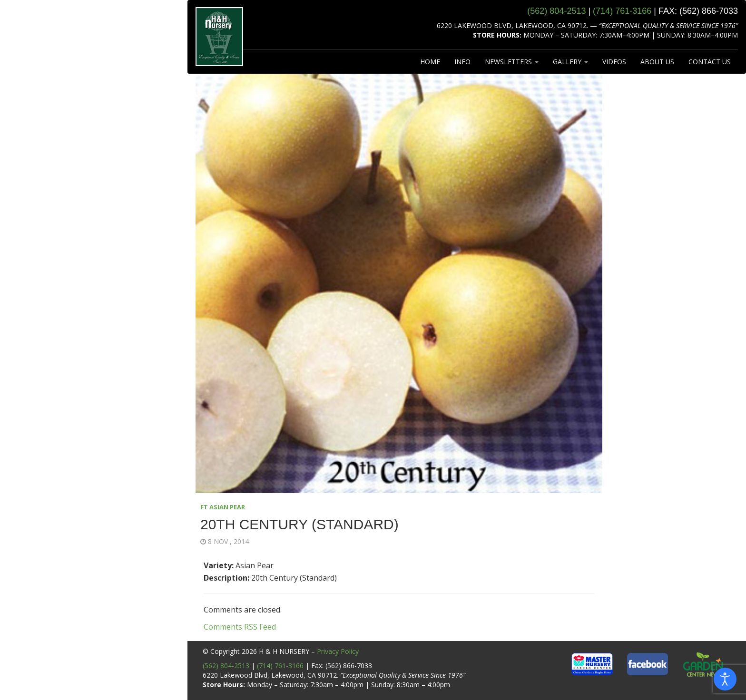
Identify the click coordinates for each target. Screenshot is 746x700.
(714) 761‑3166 (622, 11)
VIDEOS (614, 62)
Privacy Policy (338, 651)
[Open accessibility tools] (725, 679)
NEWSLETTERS (512, 62)
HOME (430, 62)
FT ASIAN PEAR (223, 507)
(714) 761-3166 (280, 666)
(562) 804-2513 (226, 666)
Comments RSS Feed (240, 627)
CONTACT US (710, 62)
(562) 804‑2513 (556, 11)
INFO (462, 62)
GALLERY (570, 62)
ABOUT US (657, 62)
